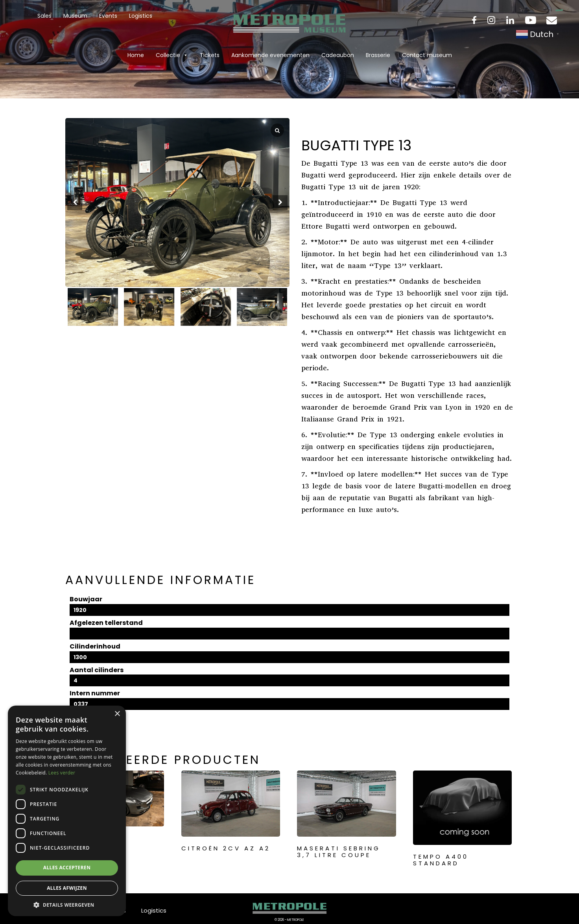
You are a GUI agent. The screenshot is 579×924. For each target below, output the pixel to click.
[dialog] (67, 811)
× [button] (117, 714)
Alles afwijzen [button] (67, 888)
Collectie (172, 55)
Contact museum (427, 55)
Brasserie (378, 55)
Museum (75, 16)
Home (136, 55)
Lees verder (62, 773)
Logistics (141, 16)
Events (108, 16)
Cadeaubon (338, 55)
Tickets (210, 55)
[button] (280, 203)
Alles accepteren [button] (67, 868)
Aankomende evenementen (270, 55)
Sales (44, 16)
